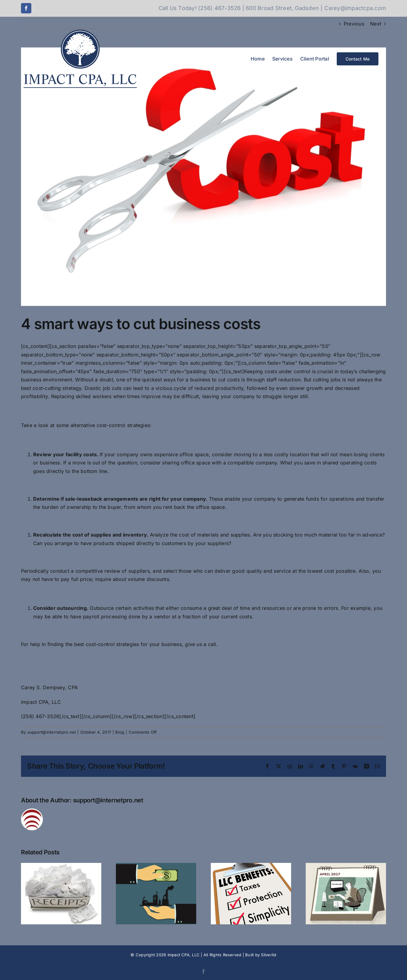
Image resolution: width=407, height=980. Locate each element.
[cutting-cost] (203, 177)
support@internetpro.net (52, 732)
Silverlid (269, 955)
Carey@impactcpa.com (355, 8)
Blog (120, 732)
